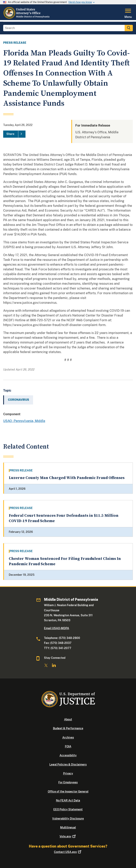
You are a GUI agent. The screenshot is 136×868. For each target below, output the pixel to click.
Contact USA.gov (68, 852)
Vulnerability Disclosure (68, 819)
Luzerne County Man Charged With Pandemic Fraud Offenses (67, 478)
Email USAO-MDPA (57, 628)
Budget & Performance (68, 728)
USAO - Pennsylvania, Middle (24, 421)
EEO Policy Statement (68, 809)
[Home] (28, 18)
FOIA (68, 746)
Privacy (68, 773)
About (68, 719)
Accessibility (68, 755)
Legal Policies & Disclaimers (68, 764)
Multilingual (68, 827)
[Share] (14, 134)
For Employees (68, 782)
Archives (68, 737)
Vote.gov (68, 836)
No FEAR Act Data (68, 800)
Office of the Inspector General (68, 792)
